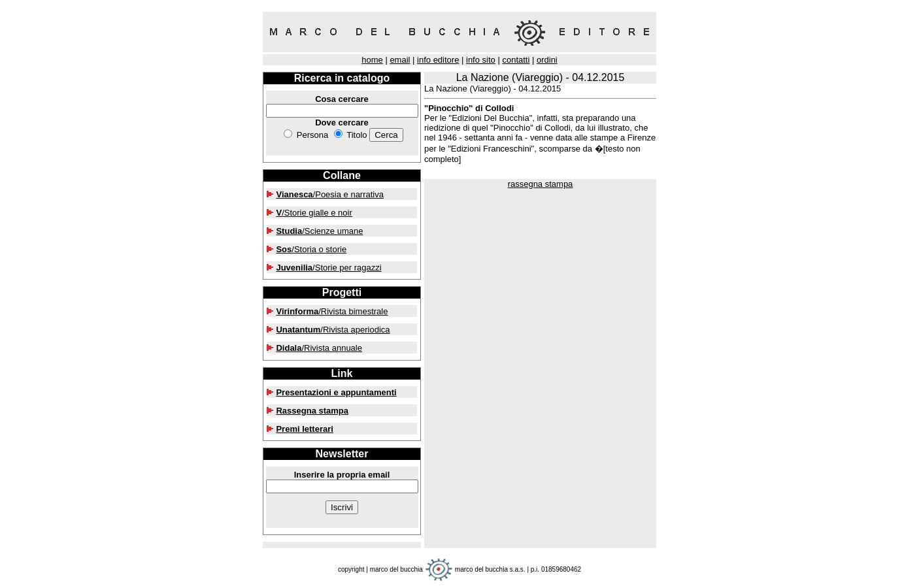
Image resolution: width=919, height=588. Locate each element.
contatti (516, 60)
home (372, 60)
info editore (438, 60)
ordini (547, 60)
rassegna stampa (541, 184)
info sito (481, 60)
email (400, 60)
